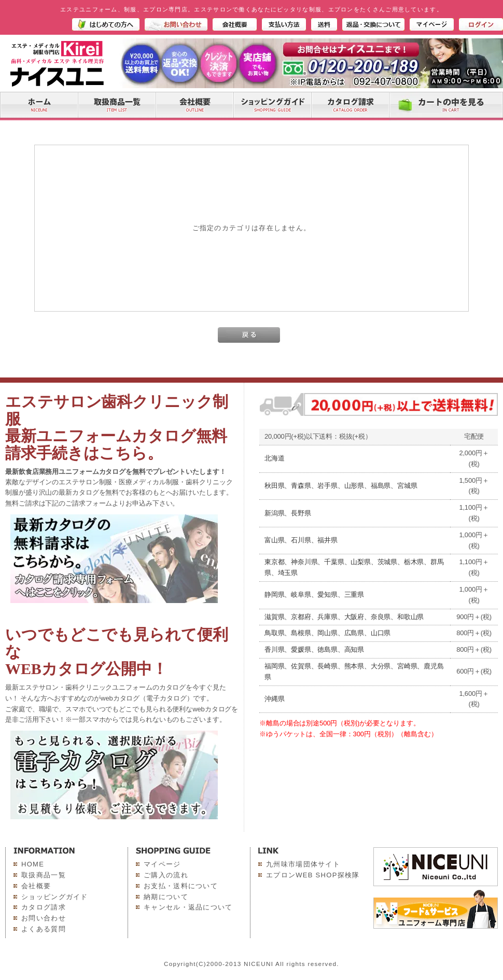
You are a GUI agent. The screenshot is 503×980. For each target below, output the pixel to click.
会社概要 (36, 886)
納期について (166, 897)
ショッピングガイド (55, 897)
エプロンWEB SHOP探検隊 (313, 875)
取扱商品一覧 (44, 875)
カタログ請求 (44, 907)
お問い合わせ (44, 918)
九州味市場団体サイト (303, 864)
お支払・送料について (181, 886)
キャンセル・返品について (188, 907)
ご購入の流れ (166, 875)
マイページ (162, 864)
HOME (33, 864)
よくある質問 (44, 929)
